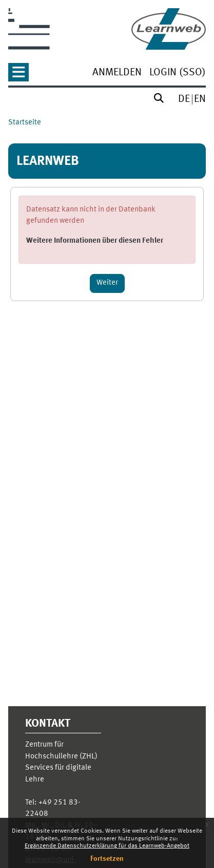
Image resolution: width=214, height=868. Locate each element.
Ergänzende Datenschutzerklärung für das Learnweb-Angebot (107, 846)
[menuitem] (117, 73)
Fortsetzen (107, 859)
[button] (18, 76)
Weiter (107, 283)
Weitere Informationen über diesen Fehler (95, 241)
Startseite (25, 123)
